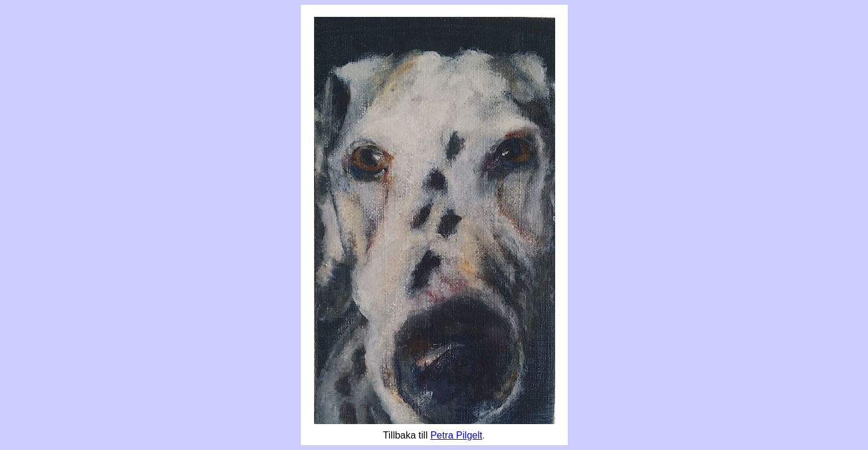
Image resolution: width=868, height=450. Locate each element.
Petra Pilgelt (456, 435)
